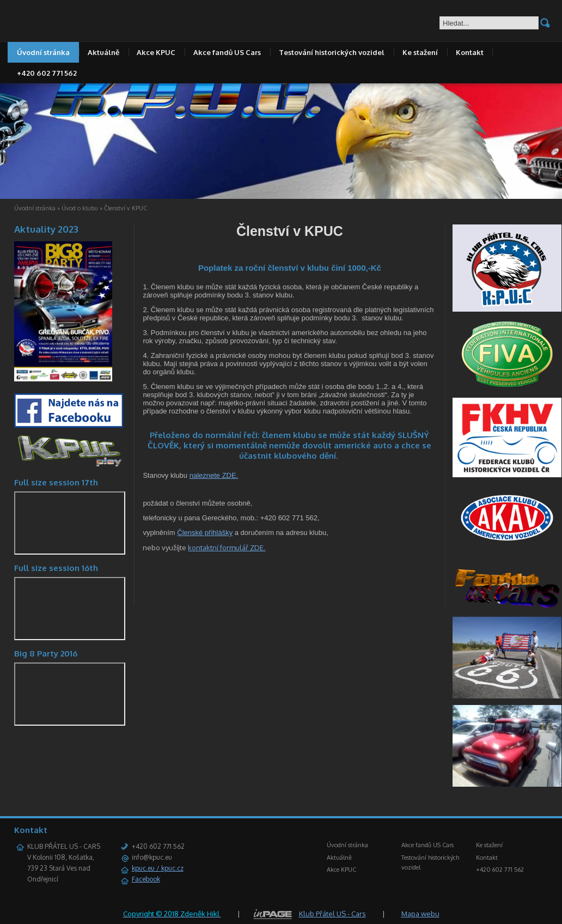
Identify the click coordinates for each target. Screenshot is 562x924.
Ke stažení (420, 52)
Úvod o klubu (80, 208)
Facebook (146, 879)
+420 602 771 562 (47, 73)
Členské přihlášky (205, 533)
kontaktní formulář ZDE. (227, 548)
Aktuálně (103, 52)
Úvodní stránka (43, 52)
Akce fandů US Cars (227, 52)
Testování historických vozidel (332, 52)
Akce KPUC (156, 52)
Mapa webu (420, 914)
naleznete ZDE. (214, 475)
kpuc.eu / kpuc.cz (158, 868)
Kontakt (470, 52)
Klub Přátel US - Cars (332, 914)
